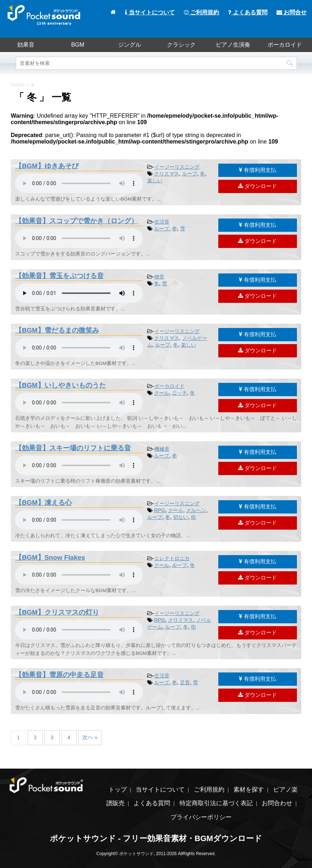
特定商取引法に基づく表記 (216, 803)
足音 (185, 682)
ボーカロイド (285, 45)
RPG (160, 510)
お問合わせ (277, 803)
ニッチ (180, 393)
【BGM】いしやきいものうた (60, 385)
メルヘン (196, 510)
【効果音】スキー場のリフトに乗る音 (73, 448)
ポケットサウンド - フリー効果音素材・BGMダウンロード (156, 838)
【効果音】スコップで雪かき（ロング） (76, 221)
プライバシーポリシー (201, 817)
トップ (118, 790)
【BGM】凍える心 (43, 503)
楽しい (155, 180)
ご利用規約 (201, 12)
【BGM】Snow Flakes (50, 557)
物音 (159, 277)
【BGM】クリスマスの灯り (57, 612)
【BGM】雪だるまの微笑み (57, 330)
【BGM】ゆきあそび (47, 166)
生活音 (162, 222)
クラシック (181, 45)
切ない (181, 517)
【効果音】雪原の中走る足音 (59, 675)
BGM (78, 45)
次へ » (90, 737)
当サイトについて (150, 12)
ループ (190, 174)
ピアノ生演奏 (233, 45)
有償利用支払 (258, 170)
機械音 (162, 449)
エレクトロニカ (172, 558)
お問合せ (292, 12)
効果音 (26, 45)
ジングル (130, 45)
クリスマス (167, 174)
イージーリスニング (177, 167)
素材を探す (249, 790)
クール (162, 393)
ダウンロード (257, 186)
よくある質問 (248, 12)
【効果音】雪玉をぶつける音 (59, 276)
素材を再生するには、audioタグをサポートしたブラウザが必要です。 (79, 183)
